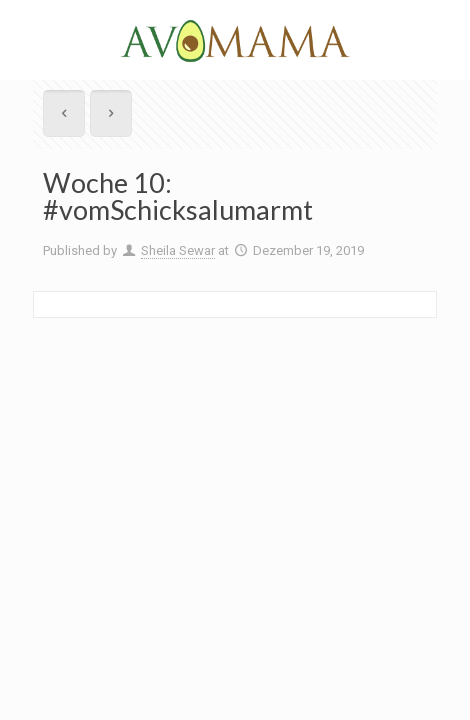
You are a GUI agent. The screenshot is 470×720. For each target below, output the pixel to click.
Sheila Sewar (178, 250)
